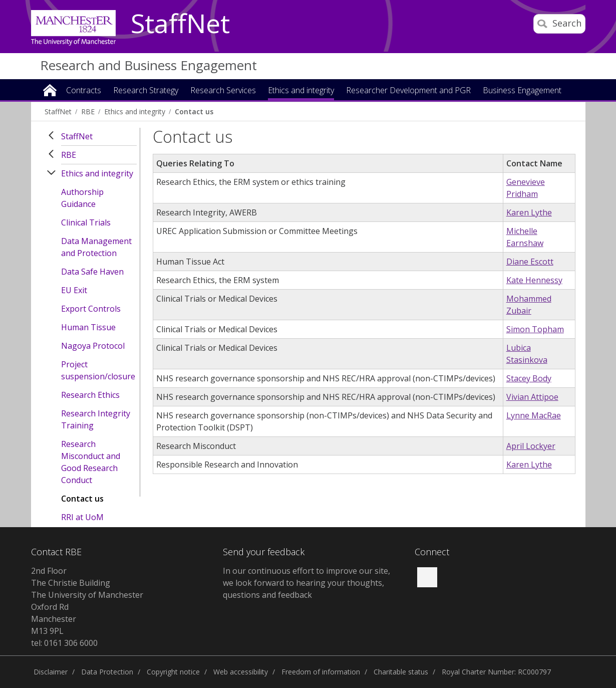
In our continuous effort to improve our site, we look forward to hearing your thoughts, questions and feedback (306, 583)
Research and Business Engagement (148, 65)
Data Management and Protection (96, 247)
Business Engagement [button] (522, 91)
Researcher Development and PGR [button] (408, 91)
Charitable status (401, 672)
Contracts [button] (84, 91)
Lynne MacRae (534, 415)
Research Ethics (90, 395)
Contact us (194, 111)
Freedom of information (321, 672)
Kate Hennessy (534, 280)
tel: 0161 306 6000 (64, 643)
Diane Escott (530, 262)
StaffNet (180, 24)
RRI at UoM (82, 517)
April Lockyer (531, 446)
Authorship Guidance (82, 198)
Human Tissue (88, 327)
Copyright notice (173, 672)
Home (50, 89)
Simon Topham (535, 329)
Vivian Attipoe (532, 397)
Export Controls (91, 309)
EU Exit (74, 290)
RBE (88, 111)
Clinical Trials (86, 222)
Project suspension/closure (98, 370)
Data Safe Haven (92, 272)
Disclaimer (51, 672)
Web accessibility (241, 672)
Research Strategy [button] (146, 91)
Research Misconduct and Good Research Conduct (91, 462)
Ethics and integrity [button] (301, 91)
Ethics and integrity (135, 111)
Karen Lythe (529, 212)
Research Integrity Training (96, 419)
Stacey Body (529, 378)
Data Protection (107, 672)
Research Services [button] (223, 91)
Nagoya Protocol (93, 346)
